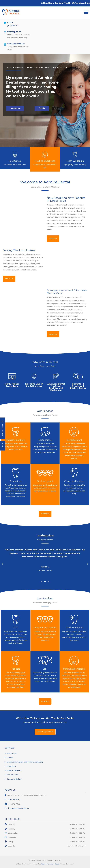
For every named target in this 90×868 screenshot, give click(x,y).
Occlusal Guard (12, 775)
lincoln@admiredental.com (19, 808)
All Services (45, 514)
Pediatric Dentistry (14, 771)
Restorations (12, 754)
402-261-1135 (60, 723)
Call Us (3, 446)
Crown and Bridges (14, 779)
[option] (44, 561)
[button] (2, 564)
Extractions (11, 766)
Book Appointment (16, 44)
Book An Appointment (45, 732)
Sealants (10, 758)
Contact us (53, 239)
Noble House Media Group (50, 864)
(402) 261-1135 (13, 26)
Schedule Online (3, 428)
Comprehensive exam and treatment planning (25, 762)
